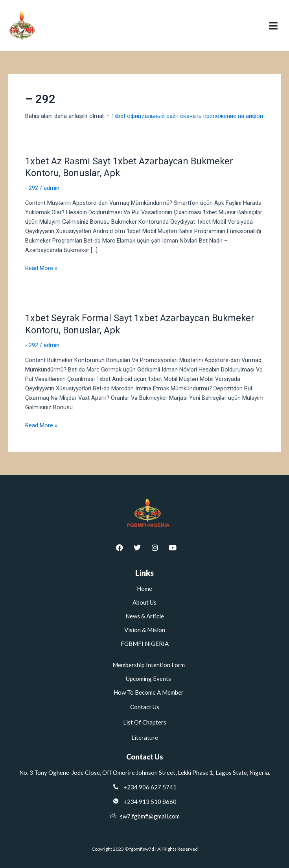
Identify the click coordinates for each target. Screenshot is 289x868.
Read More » (41, 268)
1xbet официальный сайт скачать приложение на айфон (187, 116)
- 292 (32, 188)
